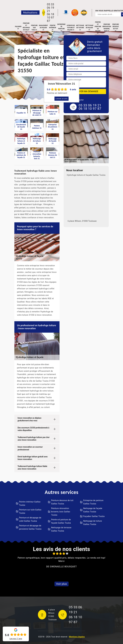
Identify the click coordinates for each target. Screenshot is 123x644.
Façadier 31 (18, 28)
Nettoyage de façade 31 (89, 28)
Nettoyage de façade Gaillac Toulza (93, 510)
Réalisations (30, 13)
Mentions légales (77, 637)
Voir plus (61, 584)
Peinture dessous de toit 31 (116, 28)
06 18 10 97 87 (50, 18)
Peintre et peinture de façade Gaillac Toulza (61, 521)
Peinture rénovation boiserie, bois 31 (107, 28)
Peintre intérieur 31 (53, 28)
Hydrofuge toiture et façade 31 (71, 28)
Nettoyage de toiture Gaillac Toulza (93, 523)
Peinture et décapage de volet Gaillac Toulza (30, 519)
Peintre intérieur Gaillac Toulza (30, 503)
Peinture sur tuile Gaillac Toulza (30, 511)
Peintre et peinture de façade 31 (98, 28)
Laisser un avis (61, 99)
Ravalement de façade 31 (43, 28)
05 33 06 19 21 (50, 8)
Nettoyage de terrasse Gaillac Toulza (61, 529)
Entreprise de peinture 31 (61, 28)
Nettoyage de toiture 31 (80, 28)
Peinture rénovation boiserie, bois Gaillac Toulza (61, 512)
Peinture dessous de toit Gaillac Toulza (62, 502)
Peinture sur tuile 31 (34, 28)
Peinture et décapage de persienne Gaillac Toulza (30, 527)
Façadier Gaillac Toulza (94, 516)
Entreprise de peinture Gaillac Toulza (93, 502)
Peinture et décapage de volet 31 (26, 28)
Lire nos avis (16, 639)
